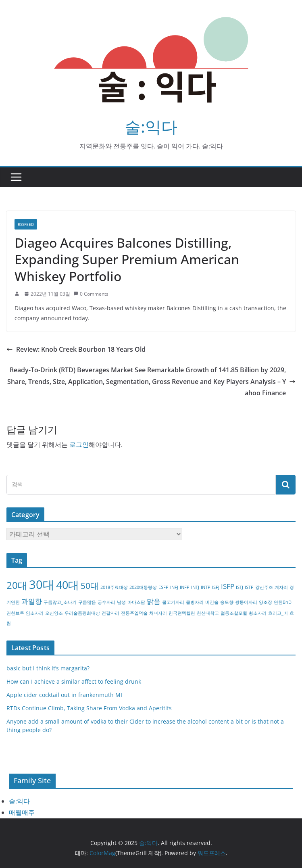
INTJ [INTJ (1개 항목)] (195, 587)
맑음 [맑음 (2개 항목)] (154, 601)
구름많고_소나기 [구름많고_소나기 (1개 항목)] (60, 602)
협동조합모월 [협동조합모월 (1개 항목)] (234, 613)
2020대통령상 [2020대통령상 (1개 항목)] (143, 587)
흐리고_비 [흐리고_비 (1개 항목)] (278, 613)
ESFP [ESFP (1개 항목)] (163, 587)
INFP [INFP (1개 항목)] (185, 587)
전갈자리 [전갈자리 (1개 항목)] (110, 613)
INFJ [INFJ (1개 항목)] (174, 587)
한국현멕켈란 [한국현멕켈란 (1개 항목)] (182, 613)
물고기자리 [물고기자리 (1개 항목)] (173, 602)
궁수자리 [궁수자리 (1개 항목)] (106, 602)
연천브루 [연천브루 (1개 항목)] (15, 613)
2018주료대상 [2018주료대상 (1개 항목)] (114, 587)
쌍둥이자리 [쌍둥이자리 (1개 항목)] (246, 602)
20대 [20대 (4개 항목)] (17, 585)
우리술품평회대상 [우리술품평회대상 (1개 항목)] (82, 613)
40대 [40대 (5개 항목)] (68, 585)
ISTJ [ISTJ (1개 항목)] (240, 587)
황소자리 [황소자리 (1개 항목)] (258, 613)
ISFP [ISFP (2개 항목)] (228, 586)
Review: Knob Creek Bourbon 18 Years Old (76, 349)
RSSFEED (26, 224)
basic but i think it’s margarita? (48, 668)
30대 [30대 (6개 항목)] (42, 584)
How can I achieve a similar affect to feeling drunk (74, 681)
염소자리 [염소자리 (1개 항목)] (35, 613)
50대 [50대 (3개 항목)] (90, 586)
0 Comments (91, 294)
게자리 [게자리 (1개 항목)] (281, 587)
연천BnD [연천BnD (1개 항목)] (283, 602)
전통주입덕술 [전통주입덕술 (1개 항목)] (134, 613)
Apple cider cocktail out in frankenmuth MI (64, 695)
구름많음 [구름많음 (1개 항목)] (87, 602)
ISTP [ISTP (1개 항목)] (249, 587)
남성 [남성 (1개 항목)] (121, 602)
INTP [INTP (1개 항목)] (206, 587)
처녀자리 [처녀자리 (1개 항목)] (158, 613)
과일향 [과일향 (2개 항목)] (32, 601)
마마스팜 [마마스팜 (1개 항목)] (136, 602)
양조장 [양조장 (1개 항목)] (266, 602)
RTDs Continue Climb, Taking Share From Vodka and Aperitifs (89, 708)
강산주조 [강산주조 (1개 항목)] (264, 587)
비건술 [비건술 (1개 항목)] (212, 602)
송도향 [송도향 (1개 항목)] (227, 602)
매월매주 (22, 812)
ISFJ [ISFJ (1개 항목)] (216, 587)
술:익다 (151, 126)
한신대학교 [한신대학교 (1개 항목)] (208, 613)
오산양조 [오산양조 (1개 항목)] (54, 613)
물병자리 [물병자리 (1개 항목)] (195, 602)
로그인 (79, 444)
